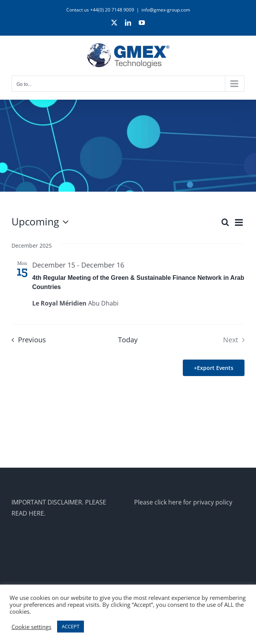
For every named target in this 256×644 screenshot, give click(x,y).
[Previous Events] (26, 340)
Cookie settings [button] (31, 627)
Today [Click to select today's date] (128, 340)
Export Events (215, 368)
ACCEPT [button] (71, 626)
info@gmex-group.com (166, 10)
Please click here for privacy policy (183, 502)
